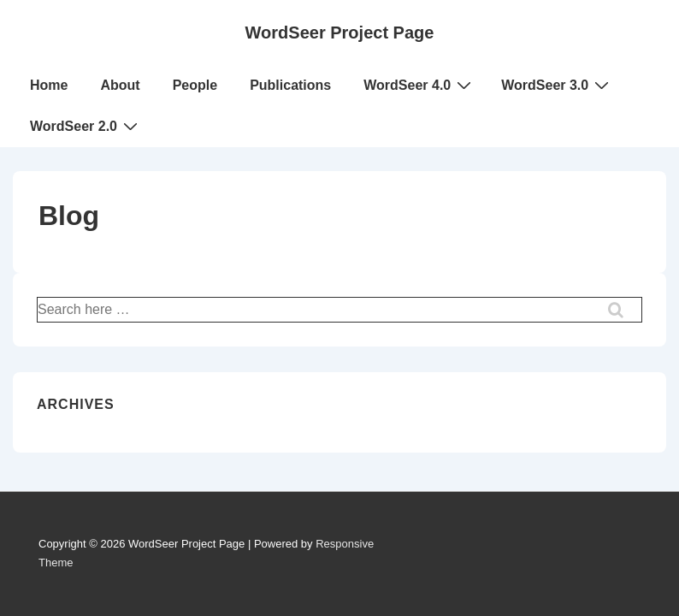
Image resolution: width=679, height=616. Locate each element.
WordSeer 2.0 (86, 126)
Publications (290, 85)
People (195, 85)
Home (49, 85)
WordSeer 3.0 (557, 85)
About (120, 85)
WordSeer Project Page (340, 33)
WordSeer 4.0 (419, 85)
